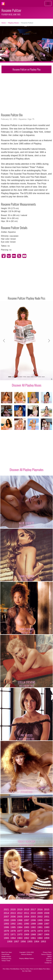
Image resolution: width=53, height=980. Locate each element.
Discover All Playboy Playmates (26, 470)
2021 (6, 909)
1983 (26, 927)
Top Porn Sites (25, 969)
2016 (40, 909)
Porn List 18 (34, 969)
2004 (26, 917)
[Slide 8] (36, 377)
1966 (47, 934)
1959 (47, 938)
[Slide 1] (10, 377)
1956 (23, 941)
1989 (33, 924)
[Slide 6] (28, 377)
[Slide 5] (25, 377)
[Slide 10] (43, 377)
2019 (20, 909)
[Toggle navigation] (48, 3)
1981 (40, 927)
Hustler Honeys (6, 956)
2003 (33, 917)
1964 (13, 938)
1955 (30, 941)
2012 (20, 913)
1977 (20, 931)
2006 (13, 917)
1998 (20, 920)
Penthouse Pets (6, 959)
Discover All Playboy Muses (27, 385)
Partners (49, 961)
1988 (40, 924)
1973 (47, 931)
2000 (6, 920)
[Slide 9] (40, 377)
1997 (26, 920)
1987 (47, 924)
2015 (47, 909)
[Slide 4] (21, 377)
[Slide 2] (13, 377)
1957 (16, 941)
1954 (37, 941)
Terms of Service (46, 954)
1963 (20, 938)
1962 (26, 938)
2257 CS (49, 959)
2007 (6, 917)
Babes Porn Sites (44, 969)
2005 (20, 917)
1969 (26, 934)
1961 (33, 938)
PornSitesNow (15, 969)
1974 (40, 931)
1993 (6, 924)
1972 (6, 934)
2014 (6, 913)
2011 (26, 913)
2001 (47, 917)
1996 (33, 920)
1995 (40, 920)
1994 (47, 920)
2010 (33, 913)
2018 (26, 909)
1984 (20, 927)
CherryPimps (5, 954)
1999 (13, 920)
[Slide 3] (17, 377)
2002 (40, 917)
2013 (13, 913)
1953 (43, 941)
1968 (33, 934)
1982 (33, 927)
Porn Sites (6, 969)
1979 (6, 931)
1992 (13, 924)
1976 (26, 931)
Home (4, 23)
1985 (13, 927)
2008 (47, 913)
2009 (40, 913)
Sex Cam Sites (27, 971)
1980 (47, 927)
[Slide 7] (32, 377)
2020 (13, 909)
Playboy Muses (14, 23)
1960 (40, 938)
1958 (10, 941)
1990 (26, 924)
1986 (6, 927)
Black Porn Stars (7, 952)
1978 (13, 931)
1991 (20, 924)
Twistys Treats (6, 961)
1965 (6, 938)
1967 (40, 934)
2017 (33, 909)
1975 (33, 931)
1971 (13, 934)
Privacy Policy (47, 952)
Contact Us (48, 963)
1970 (20, 934)
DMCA (49, 956)
